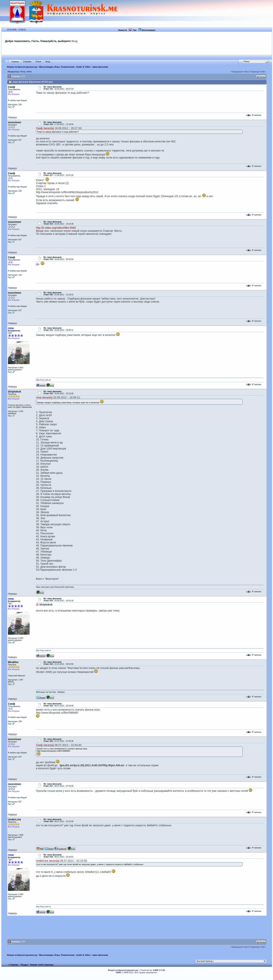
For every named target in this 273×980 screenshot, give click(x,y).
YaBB (118, 972)
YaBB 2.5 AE (159, 970)
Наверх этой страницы (42, 965)
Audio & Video (83, 67)
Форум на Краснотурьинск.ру (22, 67)
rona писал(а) (44, 397)
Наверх (13, 117)
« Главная (13, 965)
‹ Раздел (24, 965)
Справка (27, 62)
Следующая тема (257, 72)
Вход (75, 41)
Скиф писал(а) (45, 128)
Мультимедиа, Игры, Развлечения (57, 67)
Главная (15, 62)
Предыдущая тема (239, 72)
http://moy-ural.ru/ (43, 380)
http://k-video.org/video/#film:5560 (56, 228)
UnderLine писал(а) (48, 861)
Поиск (38, 62)
